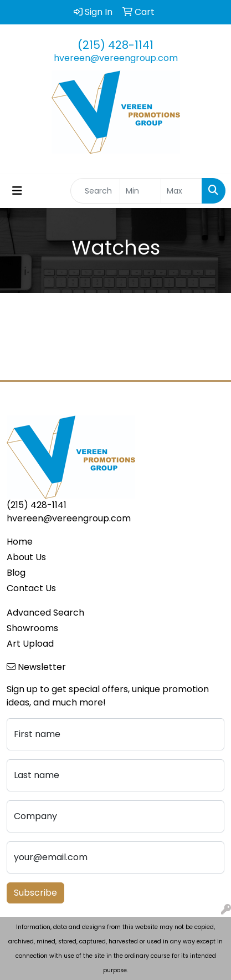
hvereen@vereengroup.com (116, 58)
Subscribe (35, 893)
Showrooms (32, 628)
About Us (26, 557)
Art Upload (30, 644)
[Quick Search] (95, 191)
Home (20, 542)
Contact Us (31, 588)
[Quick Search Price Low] (140, 191)
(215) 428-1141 (115, 45)
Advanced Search (45, 613)
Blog (16, 573)
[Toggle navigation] (17, 191)
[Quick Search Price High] (181, 191)
